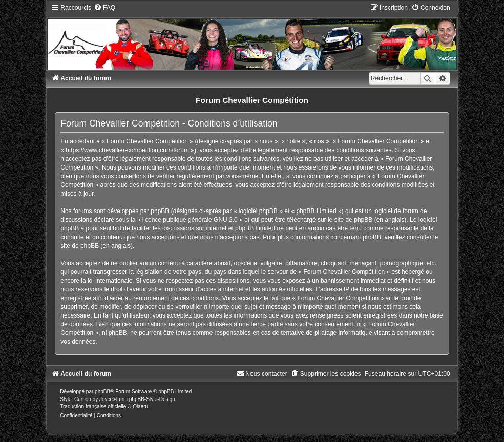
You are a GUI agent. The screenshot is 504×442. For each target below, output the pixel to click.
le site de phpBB (350, 220)
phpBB (102, 392)
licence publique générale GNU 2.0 (190, 220)
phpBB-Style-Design (152, 399)
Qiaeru (140, 406)
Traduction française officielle (93, 406)
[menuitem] (104, 8)
